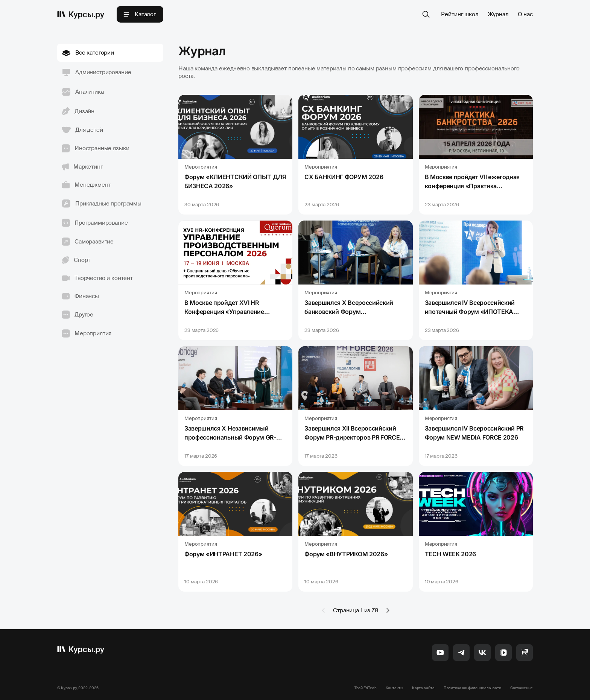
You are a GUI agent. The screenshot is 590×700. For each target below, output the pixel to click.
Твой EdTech (366, 688)
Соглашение (522, 688)
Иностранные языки (95, 148)
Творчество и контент (97, 278)
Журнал (498, 14)
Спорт (76, 260)
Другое (78, 315)
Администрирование (96, 72)
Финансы (80, 296)
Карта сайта (423, 688)
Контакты (394, 688)
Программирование (95, 223)
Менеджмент (86, 185)
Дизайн (78, 111)
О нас (525, 14)
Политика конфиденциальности (472, 688)
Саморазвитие (88, 242)
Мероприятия (87, 333)
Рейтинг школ (460, 14)
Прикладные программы (102, 204)
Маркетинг (82, 167)
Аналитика (83, 92)
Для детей (82, 130)
